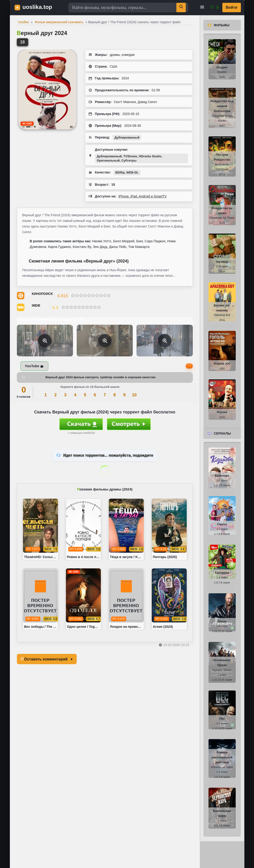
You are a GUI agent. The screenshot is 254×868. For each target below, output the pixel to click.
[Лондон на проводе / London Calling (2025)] (126, 599)
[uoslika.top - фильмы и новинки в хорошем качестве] (36, 8)
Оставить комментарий (46, 659)
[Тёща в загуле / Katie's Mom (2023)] (126, 529)
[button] (202, 8)
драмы (115, 55)
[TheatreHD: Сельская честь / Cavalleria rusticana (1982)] (40, 529)
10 (134, 395)
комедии (128, 55)
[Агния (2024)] (169, 599)
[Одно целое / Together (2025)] (83, 599)
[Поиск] (181, 8)
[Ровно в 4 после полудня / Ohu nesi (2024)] (83, 529)
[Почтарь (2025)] (169, 529)
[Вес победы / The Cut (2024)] (40, 599)
